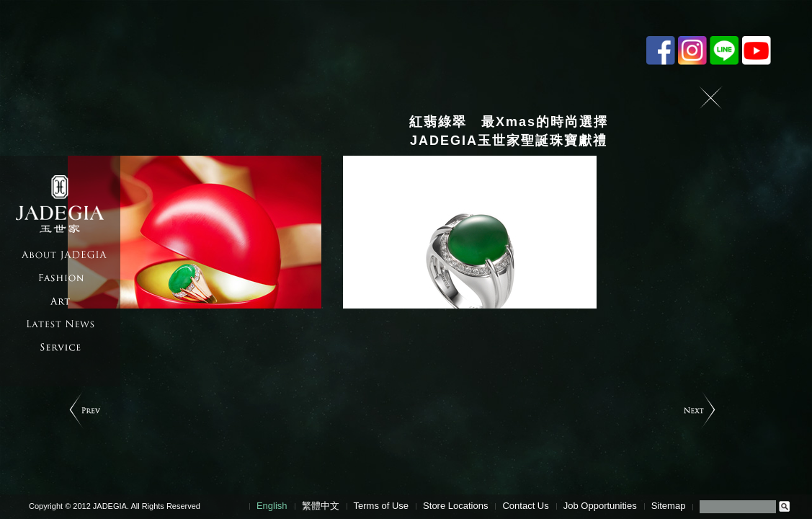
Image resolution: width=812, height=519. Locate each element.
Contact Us (525, 506)
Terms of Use (382, 506)
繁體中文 (321, 506)
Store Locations (455, 506)
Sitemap (669, 506)
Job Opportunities (600, 506)
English (272, 506)
